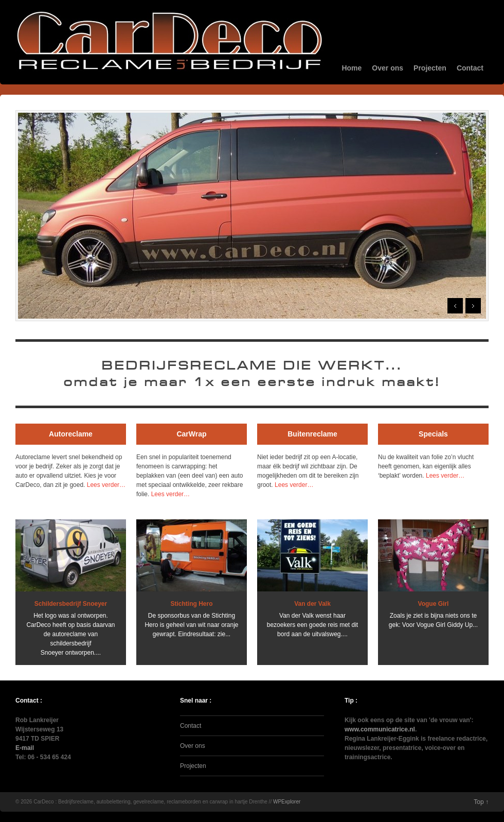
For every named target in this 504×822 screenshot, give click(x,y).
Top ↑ (481, 802)
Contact (470, 68)
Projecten (430, 68)
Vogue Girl (434, 604)
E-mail (25, 748)
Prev (455, 306)
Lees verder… (106, 485)
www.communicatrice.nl (380, 729)
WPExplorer (287, 802)
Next (473, 306)
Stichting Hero (191, 604)
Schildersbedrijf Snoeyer (71, 604)
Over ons (388, 68)
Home (352, 68)
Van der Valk (312, 604)
